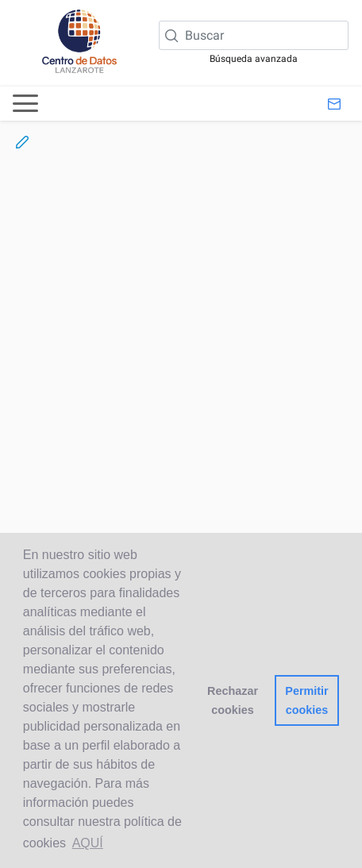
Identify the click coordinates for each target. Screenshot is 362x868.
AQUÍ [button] (88, 843)
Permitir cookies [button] (306, 700)
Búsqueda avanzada (254, 59)
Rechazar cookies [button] (233, 700)
